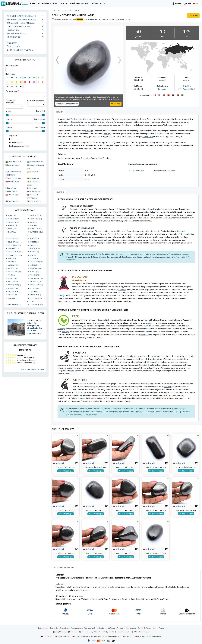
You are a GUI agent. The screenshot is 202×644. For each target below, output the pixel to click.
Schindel (75, 11)
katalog (57, 11)
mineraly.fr (47, 636)
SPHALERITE (35, 291)
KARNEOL (35, 258)
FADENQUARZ (14, 245)
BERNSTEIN (35, 229)
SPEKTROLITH (14, 291)
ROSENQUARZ (14, 285)
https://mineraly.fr (142, 632)
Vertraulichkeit (77, 628)
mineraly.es (111, 636)
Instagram (85, 632)
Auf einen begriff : (13, 91)
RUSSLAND (36, 191)
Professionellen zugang (127, 628)
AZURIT (34, 225)
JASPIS (12, 258)
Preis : (8, 111)
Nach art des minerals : (11, 101)
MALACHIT (13, 268)
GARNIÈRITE (14, 248)
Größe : (9, 128)
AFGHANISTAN (15, 162)
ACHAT (12, 215)
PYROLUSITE (35, 275)
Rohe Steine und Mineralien (21, 16)
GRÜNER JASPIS (15, 252)
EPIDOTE (34, 242)
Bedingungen (43, 628)
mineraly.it (97, 636)
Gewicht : (9, 119)
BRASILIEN (14, 165)
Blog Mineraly (60, 632)
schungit (59, 463)
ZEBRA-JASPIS (36, 305)
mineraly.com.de (80, 636)
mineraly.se (155, 636)
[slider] (7, 115)
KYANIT (12, 262)
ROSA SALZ (35, 281)
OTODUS (34, 272)
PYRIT (11, 275)
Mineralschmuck (17, 33)
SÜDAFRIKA (13, 201)
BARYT (12, 229)
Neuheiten (12, 43)
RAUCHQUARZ (36, 278)
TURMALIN (35, 295)
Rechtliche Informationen (60, 628)
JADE (33, 255)
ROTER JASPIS (36, 285)
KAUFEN (193, 16)
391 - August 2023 (186, 89)
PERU (34, 188)
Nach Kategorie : (12, 65)
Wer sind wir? (90, 628)
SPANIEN (35, 172)
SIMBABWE (35, 201)
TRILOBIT (13, 295)
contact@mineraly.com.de (119, 632)
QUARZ (12, 278)
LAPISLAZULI (14, 265)
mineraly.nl (126, 636)
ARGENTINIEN (37, 162)
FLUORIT (34, 245)
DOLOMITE (13, 242)
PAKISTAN (13, 191)
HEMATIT (34, 252)
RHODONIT (13, 281)
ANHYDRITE (13, 222)
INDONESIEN (14, 178)
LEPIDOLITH (35, 265)
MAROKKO (14, 182)
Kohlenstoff (139, 171)
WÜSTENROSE (14, 305)
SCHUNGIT (13, 288)
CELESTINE (13, 239)
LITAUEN (35, 178)
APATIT (33, 222)
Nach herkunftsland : (36, 101)
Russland (162, 89)
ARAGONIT (13, 225)
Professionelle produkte (20, 50)
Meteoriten (14, 37)
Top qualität (13, 46)
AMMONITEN (36, 219)
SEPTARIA (34, 288)
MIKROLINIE (36, 268)
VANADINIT (13, 298)
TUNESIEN (13, 195)
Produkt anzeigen (66, 471)
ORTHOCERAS (14, 272)
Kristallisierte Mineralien (21, 23)
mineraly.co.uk (63, 636)
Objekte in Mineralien (19, 26)
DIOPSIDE (34, 239)
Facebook (73, 632)
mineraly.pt (141, 636)
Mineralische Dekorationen (22, 19)
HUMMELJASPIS (15, 255)
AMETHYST (13, 219)
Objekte (66, 11)
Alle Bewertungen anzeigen (33, 369)
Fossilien (13, 30)
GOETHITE (35, 248)
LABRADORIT (36, 262)
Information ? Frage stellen (67, 104)
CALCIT (12, 232)
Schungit (187, 80)
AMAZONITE (35, 215)
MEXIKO (13, 188)
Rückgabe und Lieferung (106, 628)
